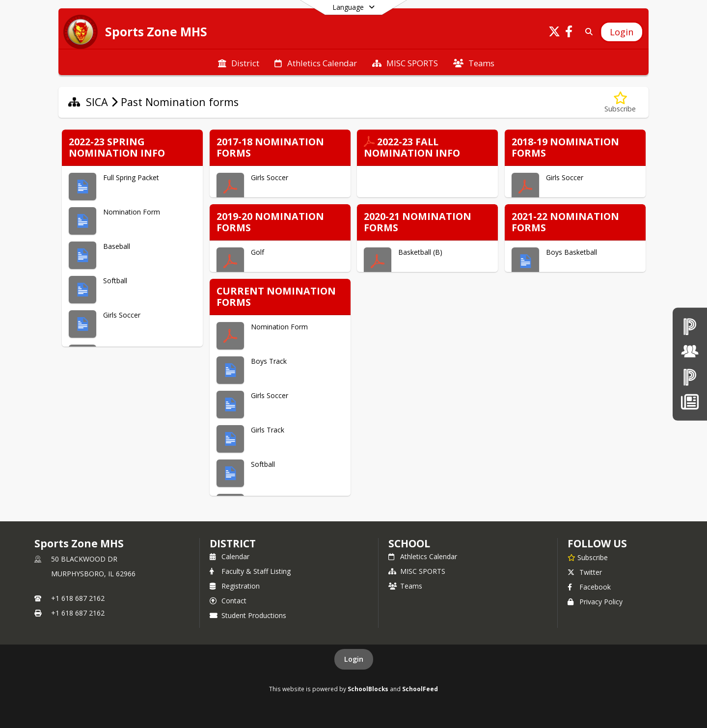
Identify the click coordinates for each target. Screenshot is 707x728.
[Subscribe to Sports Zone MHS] (588, 557)
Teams (405, 586)
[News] (690, 402)
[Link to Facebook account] (569, 33)
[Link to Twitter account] (554, 33)
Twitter (585, 572)
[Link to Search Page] (587, 32)
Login (354, 659)
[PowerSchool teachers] (690, 326)
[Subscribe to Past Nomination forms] (620, 102)
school (409, 543)
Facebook (589, 587)
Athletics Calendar (423, 556)
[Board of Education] (690, 351)
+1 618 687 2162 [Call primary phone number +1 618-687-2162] (78, 598)
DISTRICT (233, 543)
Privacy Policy (595, 602)
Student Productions (248, 615)
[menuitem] (239, 62)
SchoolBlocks (368, 689)
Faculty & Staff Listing (250, 571)
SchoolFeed (420, 689)
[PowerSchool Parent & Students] (690, 377)
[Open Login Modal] (622, 32)
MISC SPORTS (417, 571)
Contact (228, 601)
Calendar (230, 556)
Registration (235, 586)
